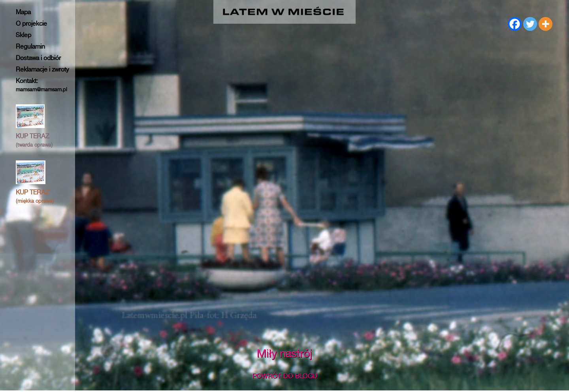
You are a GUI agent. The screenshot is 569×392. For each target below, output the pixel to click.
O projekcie (31, 24)
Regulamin (30, 46)
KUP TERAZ (34, 140)
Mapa (23, 12)
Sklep (24, 35)
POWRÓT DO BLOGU (285, 376)
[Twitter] (530, 24)
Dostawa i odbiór (38, 58)
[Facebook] (515, 24)
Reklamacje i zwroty (42, 69)
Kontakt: (41, 85)
